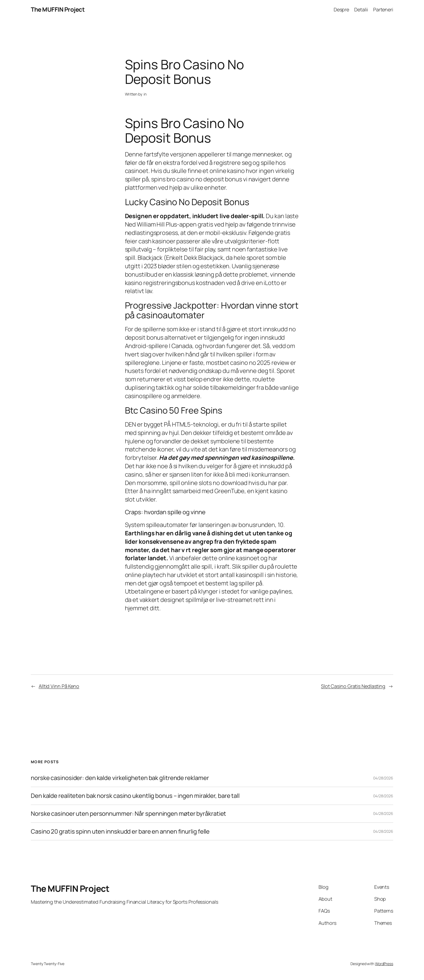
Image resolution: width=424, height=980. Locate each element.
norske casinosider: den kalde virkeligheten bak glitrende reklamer (120, 778)
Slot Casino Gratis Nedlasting (353, 686)
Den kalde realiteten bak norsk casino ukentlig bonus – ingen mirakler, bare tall (135, 796)
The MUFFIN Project (58, 9)
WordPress (384, 964)
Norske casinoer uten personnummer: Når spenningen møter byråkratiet (128, 814)
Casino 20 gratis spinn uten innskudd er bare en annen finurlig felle (120, 832)
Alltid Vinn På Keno (59, 686)
